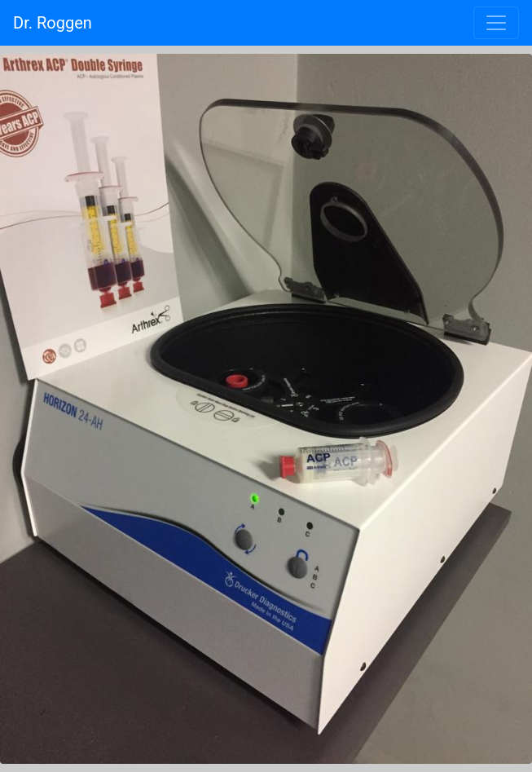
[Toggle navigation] (496, 23)
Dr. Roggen (53, 23)
